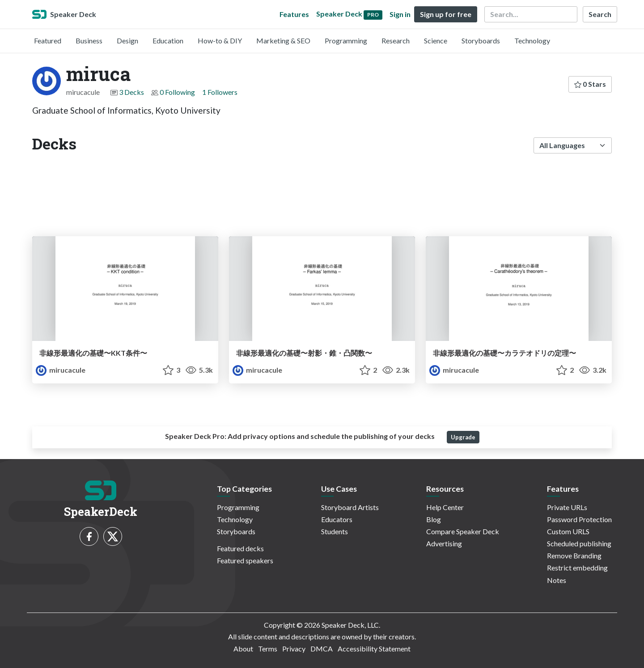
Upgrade (463, 437)
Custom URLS (568, 531)
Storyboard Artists (350, 507)
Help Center (445, 507)
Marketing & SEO (283, 40)
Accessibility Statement (374, 649)
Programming (346, 40)
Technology (532, 40)
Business (89, 40)
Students (335, 531)
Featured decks (240, 548)
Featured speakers (245, 560)
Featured (48, 40)
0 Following (177, 92)
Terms (268, 649)
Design (127, 40)
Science (436, 40)
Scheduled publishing (579, 543)
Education (168, 40)
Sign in (400, 14)
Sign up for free (446, 14)
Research (396, 40)
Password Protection (579, 519)
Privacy (294, 649)
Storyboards (481, 40)
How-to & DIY (220, 40)
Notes (557, 580)
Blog (434, 519)
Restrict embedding (577, 568)
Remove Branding (574, 555)
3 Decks (131, 92)
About (243, 649)
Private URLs (567, 507)
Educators (337, 519)
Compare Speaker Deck (463, 531)
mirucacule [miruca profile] (61, 370)
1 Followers (220, 92)
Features (294, 14)
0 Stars (590, 84)
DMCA (322, 649)
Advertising (444, 543)
